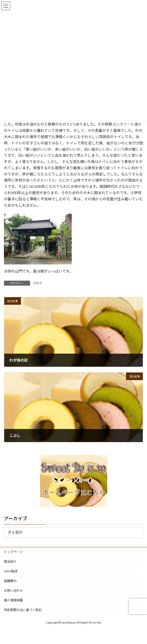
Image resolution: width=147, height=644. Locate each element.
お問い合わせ (13, 591)
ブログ (37, 283)
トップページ (13, 552)
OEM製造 (11, 571)
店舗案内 (10, 581)
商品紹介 (10, 561)
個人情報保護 (13, 600)
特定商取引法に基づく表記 (23, 610)
